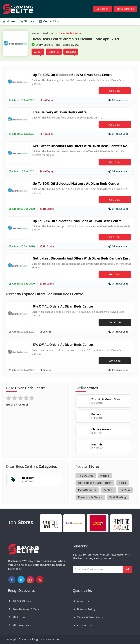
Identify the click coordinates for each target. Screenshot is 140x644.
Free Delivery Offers (26, 609)
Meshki (105, 476)
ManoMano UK (87, 490)
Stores (27, 21)
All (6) (38, 52)
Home (9, 21)
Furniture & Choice (90, 497)
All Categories (22, 625)
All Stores (19, 617)
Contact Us (49, 21)
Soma (123, 483)
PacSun (125, 490)
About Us (83, 601)
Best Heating (118, 497)
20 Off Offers (22, 601)
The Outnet (86, 476)
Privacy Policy (86, 609)
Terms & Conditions (90, 617)
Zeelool (108, 490)
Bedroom (49, 33)
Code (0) (54, 52)
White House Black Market (95, 483)
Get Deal (115, 91)
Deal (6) (71, 52)
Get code (115, 322)
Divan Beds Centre (70, 33)
